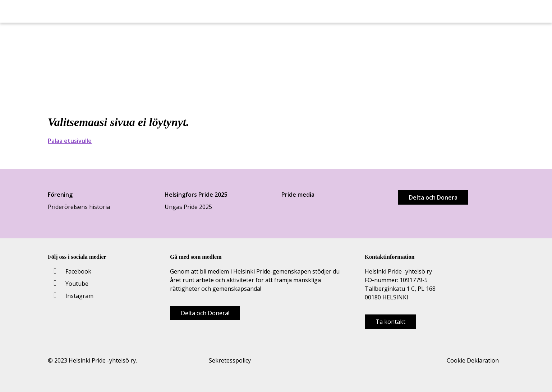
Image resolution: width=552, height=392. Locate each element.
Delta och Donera (433, 197)
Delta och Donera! (205, 313)
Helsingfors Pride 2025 (196, 195)
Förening (60, 195)
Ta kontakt (390, 322)
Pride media (298, 195)
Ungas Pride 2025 (188, 207)
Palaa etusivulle (70, 141)
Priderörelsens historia (79, 207)
